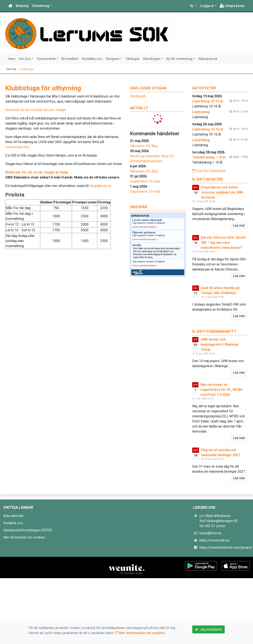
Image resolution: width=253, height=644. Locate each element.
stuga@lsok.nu (100, 186)
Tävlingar (133, 59)
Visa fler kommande (209, 171)
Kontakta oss (92, 59)
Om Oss (25, 59)
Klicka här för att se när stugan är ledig (37, 172)
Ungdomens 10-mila (145, 181)
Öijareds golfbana (144, 233)
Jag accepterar (208, 629)
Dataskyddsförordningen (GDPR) (28, 530)
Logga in (207, 6)
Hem (12, 59)
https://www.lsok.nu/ (215, 540)
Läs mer (239, 225)
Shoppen (113, 59)
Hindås (137, 245)
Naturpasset (208, 59)
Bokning (22, 6)
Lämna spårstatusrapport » (145, 227)
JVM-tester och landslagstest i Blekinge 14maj (220, 344)
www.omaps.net (17, 147)
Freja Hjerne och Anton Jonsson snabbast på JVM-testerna (223, 192)
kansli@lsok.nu (210, 533)
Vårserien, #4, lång (144, 146)
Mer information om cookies (24, 537)
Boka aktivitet (13, 516)
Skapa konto (232, 6)
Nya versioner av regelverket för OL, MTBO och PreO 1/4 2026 (222, 390)
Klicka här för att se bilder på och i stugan (36, 110)
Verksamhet (46, 59)
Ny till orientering (179, 59)
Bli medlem (70, 59)
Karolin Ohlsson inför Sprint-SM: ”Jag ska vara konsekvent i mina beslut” (224, 243)
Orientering (41, 6)
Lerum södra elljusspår (147, 220)
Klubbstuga (27, 69)
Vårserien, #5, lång (144, 171)
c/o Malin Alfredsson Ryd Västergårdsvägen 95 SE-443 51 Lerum (218, 521)
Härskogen (152, 59)
